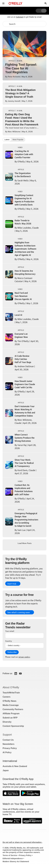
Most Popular (18, 140)
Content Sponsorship (13, 726)
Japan (6, 770)
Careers (7, 697)
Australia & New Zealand (15, 766)
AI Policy (7, 752)
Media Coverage (11, 705)
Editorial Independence (13, 858)
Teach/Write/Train (11, 693)
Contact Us (8, 740)
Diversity (7, 722)
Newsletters (8, 744)
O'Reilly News (9, 701)
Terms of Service (10, 855)
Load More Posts (25, 543)
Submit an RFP (10, 718)
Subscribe (12, 652)
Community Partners (13, 709)
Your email (10, 631)
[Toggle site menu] (3, 3)
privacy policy (24, 657)
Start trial (12, 584)
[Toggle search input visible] (46, 3)
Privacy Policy (10, 748)
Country (8, 641)
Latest (7, 140)
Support (7, 735)
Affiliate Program (11, 714)
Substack (20, 17)
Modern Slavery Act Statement (16, 861)
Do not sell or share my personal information (22, 842)
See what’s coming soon (19, 612)
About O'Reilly (11, 687)
